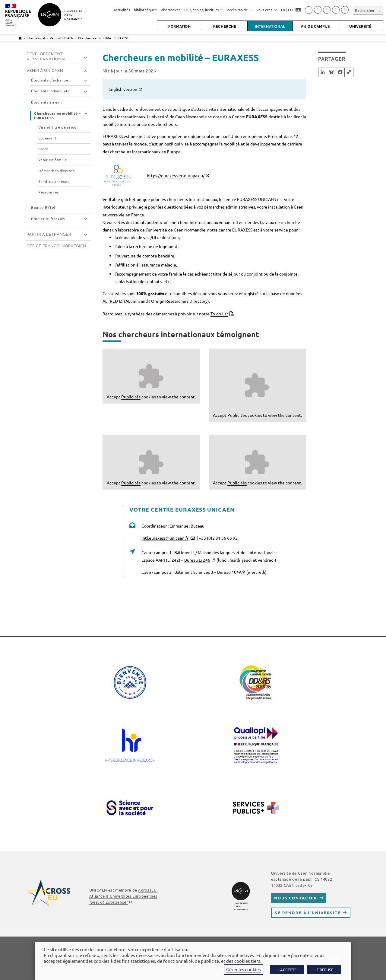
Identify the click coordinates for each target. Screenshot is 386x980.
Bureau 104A (229, 572)
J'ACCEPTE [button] (287, 970)
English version (123, 89)
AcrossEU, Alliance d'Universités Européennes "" (123, 896)
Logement (47, 138)
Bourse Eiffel (43, 207)
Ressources (49, 192)
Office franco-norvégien (56, 246)
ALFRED (110, 301)
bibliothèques (145, 10)
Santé (43, 149)
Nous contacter (296, 898)
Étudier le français (48, 219)
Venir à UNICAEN (45, 70)
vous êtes (267, 10)
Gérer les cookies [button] (244, 969)
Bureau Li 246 (197, 560)
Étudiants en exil (46, 102)
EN (290, 10)
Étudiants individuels (50, 91)
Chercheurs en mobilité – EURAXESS (103, 38)
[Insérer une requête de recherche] (368, 10)
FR (283, 10)
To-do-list (219, 314)
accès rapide (240, 10)
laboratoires (170, 10)
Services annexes (54, 182)
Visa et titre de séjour (58, 127)
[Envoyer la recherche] (380, 10)
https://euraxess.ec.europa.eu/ (176, 175)
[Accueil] (20, 38)
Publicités (131, 397)
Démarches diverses (56, 171)
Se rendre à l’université (308, 913)
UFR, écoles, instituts (204, 10)
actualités (122, 10)
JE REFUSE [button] (324, 970)
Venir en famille (53, 160)
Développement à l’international (47, 56)
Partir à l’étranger (49, 234)
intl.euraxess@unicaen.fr (165, 538)
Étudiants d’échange (50, 80)
